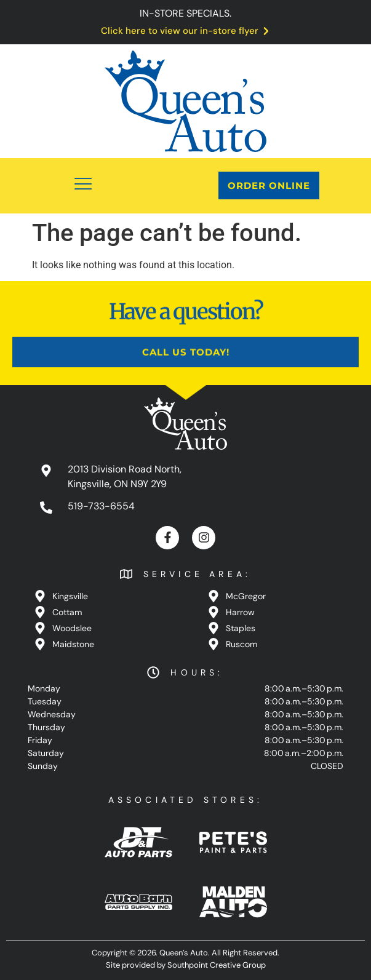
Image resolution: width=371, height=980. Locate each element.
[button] (83, 186)
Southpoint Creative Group (217, 965)
